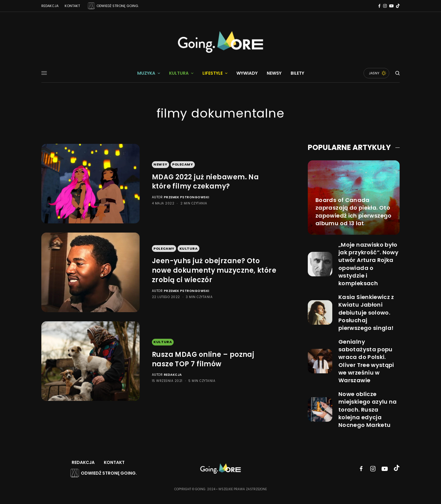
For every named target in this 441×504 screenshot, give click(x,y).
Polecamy (183, 164)
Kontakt (72, 6)
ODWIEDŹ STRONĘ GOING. (118, 6)
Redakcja (50, 6)
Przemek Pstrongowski (187, 197)
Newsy (160, 164)
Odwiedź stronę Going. (109, 473)
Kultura (189, 248)
